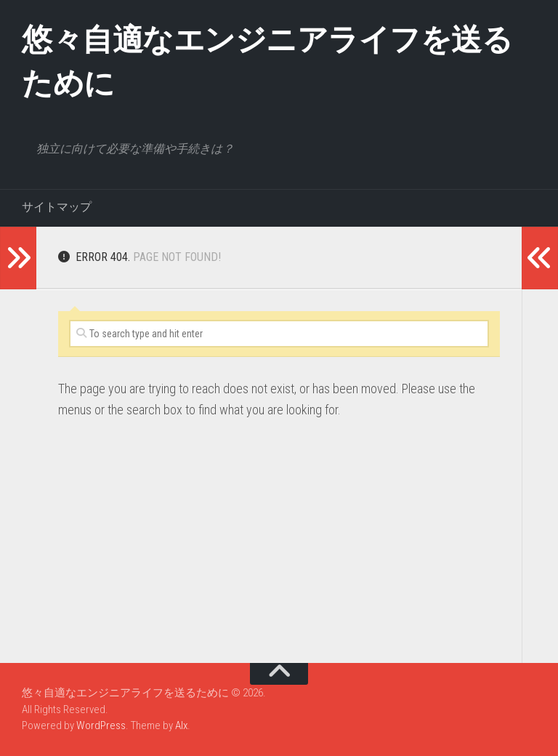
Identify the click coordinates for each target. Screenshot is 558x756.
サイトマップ (57, 207)
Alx (181, 725)
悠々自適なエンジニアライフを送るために (267, 61)
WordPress (101, 725)
